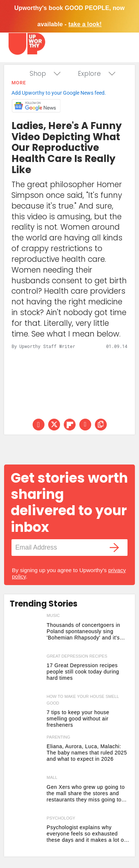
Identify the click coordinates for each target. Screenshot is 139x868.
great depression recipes (77, 656)
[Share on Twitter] (54, 425)
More (19, 83)
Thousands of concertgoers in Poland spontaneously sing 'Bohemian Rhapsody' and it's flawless (83, 631)
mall (52, 777)
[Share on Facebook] (39, 425)
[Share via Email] (85, 425)
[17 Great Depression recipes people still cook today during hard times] (26, 673)
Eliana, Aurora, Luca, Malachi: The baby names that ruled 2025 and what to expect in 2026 (87, 753)
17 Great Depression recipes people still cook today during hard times (83, 672)
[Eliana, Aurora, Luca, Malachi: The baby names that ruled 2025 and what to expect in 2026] (26, 754)
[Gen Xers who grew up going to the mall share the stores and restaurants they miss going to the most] (26, 794)
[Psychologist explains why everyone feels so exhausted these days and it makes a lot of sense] (26, 835)
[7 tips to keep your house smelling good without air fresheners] (26, 713)
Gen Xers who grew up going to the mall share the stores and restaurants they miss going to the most (86, 793)
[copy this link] (101, 425)
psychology (61, 818)
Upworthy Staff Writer (47, 346)
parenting (58, 737)
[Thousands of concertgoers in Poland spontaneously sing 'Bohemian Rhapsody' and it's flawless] (26, 632)
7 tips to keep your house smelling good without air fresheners (78, 719)
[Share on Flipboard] (70, 425)
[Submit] (115, 548)
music (53, 615)
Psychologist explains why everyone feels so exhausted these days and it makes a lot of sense (86, 834)
